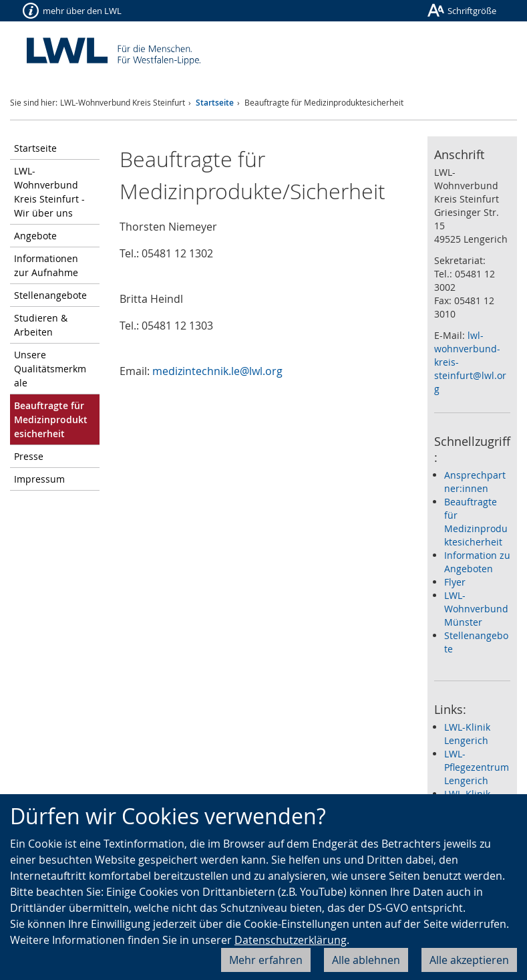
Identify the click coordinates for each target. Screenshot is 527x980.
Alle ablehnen (366, 960)
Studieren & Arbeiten (41, 325)
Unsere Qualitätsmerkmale (50, 369)
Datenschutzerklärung (291, 940)
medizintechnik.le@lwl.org (217, 371)
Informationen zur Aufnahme (46, 265)
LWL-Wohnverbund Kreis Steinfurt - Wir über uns (49, 192)
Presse (29, 456)
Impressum (39, 479)
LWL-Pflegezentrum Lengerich (477, 767)
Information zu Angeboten (477, 562)
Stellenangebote (50, 295)
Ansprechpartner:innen (475, 482)
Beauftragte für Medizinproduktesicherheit (476, 522)
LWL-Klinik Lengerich (467, 734)
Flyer (455, 582)
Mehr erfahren (266, 960)
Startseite (215, 103)
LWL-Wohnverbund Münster (476, 609)
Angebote (35, 236)
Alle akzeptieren (469, 960)
